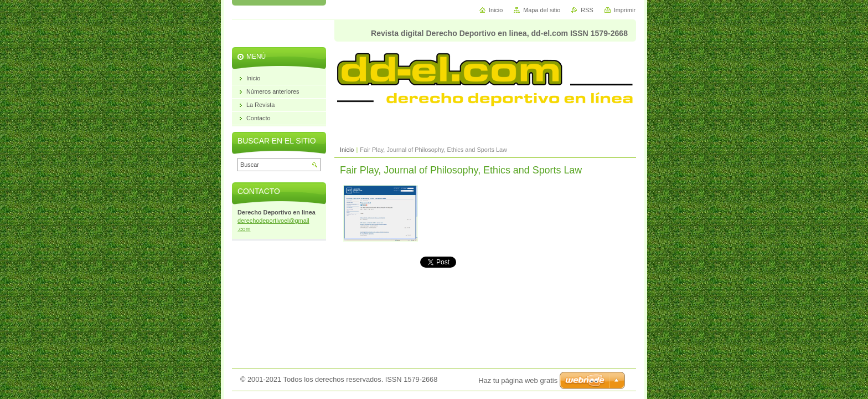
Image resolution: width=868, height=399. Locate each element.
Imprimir (625, 10)
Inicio (347, 150)
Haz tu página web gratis (518, 380)
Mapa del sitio (542, 10)
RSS (587, 10)
